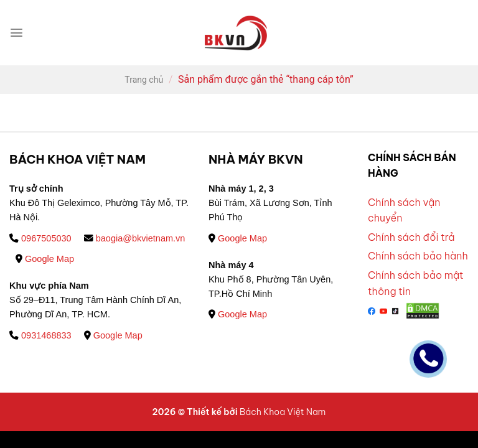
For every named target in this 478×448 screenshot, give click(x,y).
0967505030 (40, 238)
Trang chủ (144, 80)
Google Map (45, 259)
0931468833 (40, 335)
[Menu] (16, 33)
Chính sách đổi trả (411, 237)
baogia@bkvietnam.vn (135, 238)
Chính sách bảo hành (418, 256)
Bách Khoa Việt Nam (283, 412)
